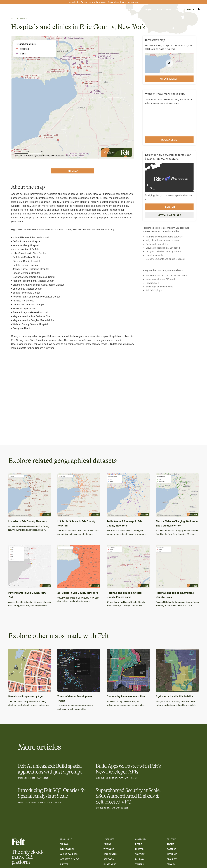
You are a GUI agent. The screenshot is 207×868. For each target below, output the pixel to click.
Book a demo (169, 140)
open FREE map (169, 79)
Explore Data (18, 18)
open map (73, 171)
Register (169, 207)
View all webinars (169, 215)
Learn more (133, 2)
